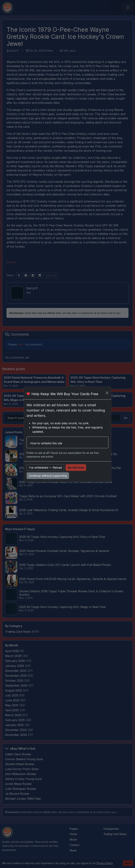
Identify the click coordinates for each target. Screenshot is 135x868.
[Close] (107, 393)
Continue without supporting (48, 476)
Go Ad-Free (76, 468)
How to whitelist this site (46, 443)
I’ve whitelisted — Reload (45, 468)
